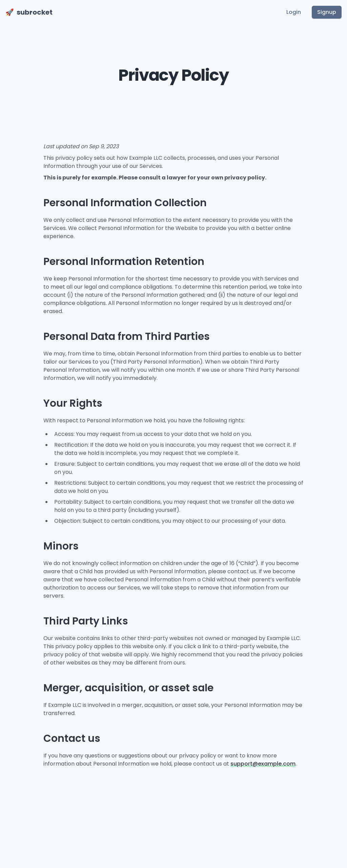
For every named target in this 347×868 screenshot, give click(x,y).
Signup (327, 12)
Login (294, 12)
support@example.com (263, 764)
